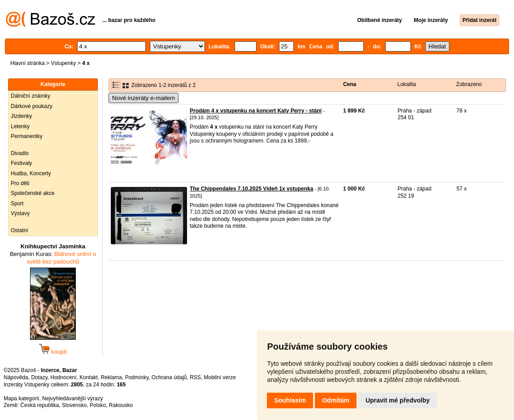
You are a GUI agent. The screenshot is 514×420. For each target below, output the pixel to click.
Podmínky (137, 377)
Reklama (111, 377)
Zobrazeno (469, 84)
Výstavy (20, 213)
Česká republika (39, 405)
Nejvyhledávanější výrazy (72, 398)
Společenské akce (33, 193)
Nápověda (16, 377)
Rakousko (121, 405)
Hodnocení (64, 377)
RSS (195, 377)
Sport (17, 204)
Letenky (20, 126)
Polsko (98, 405)
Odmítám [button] (336, 400)
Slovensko (74, 405)
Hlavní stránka (28, 63)
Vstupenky (63, 63)
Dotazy (39, 377)
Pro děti (20, 183)
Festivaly (21, 163)
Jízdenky (21, 116)
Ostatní (20, 230)
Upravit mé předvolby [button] (398, 400)
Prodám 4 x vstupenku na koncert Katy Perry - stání (256, 111)
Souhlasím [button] (290, 400)
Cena (350, 84)
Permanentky (27, 136)
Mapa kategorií (21, 398)
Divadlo (20, 153)
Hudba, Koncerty (31, 173)
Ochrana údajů (169, 377)
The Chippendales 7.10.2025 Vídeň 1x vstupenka (251, 189)
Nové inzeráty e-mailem (144, 98)
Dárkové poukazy (32, 106)
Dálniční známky (30, 96)
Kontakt (89, 377)
